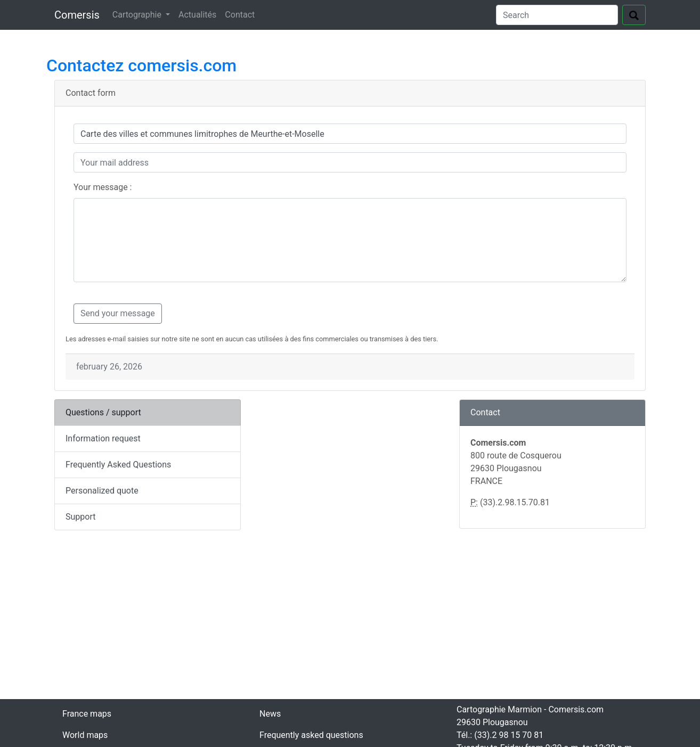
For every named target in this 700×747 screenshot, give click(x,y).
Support (80, 517)
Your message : (103, 187)
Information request (103, 438)
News (270, 714)
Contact (240, 15)
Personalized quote (102, 491)
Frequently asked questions (311, 735)
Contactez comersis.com (141, 65)
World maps (85, 735)
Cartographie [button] (138, 15)
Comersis (77, 15)
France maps (87, 714)
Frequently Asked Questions (118, 465)
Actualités (197, 15)
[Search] (557, 15)
